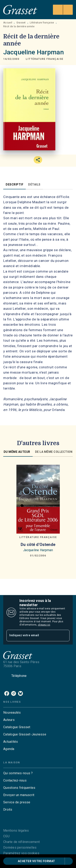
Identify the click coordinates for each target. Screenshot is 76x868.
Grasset (21, 23)
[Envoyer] (65, 635)
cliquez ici (44, 625)
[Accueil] (20, 10)
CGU (6, 836)
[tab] (14, 184)
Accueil (8, 23)
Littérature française (42, 23)
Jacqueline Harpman (34, 52)
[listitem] (7, 693)
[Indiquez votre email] (33, 636)
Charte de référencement (21, 842)
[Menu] (63, 10)
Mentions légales (16, 831)
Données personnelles (20, 847)
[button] (45, 59)
